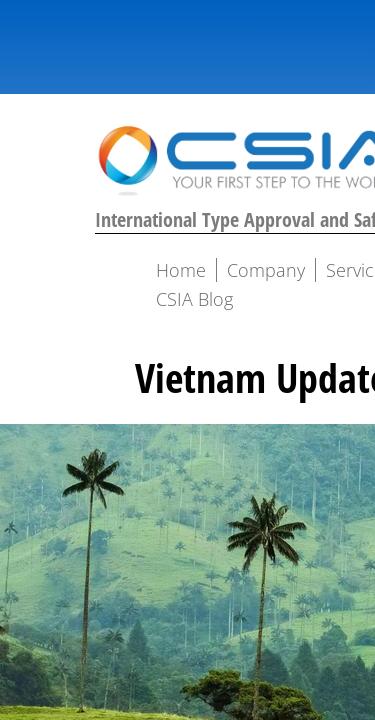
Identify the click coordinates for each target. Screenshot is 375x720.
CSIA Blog (194, 299)
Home (181, 270)
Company (266, 270)
